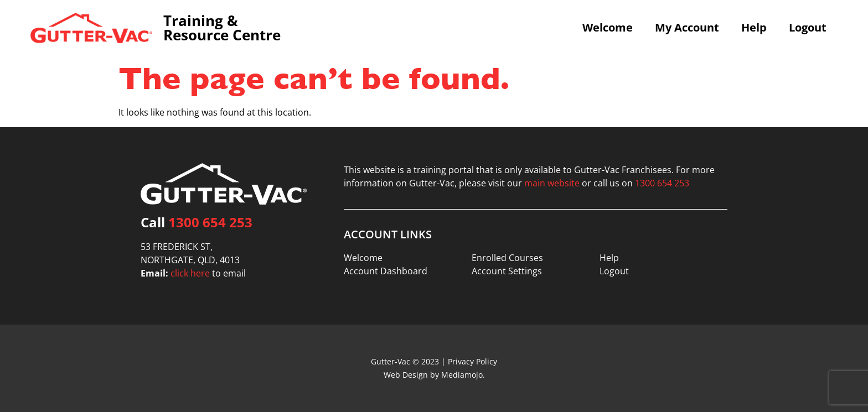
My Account (687, 28)
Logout (808, 28)
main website (552, 183)
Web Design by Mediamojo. (434, 375)
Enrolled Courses (507, 258)
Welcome (608, 28)
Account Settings (507, 271)
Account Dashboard (386, 271)
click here (190, 273)
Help (754, 28)
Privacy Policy (472, 361)
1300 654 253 (210, 222)
